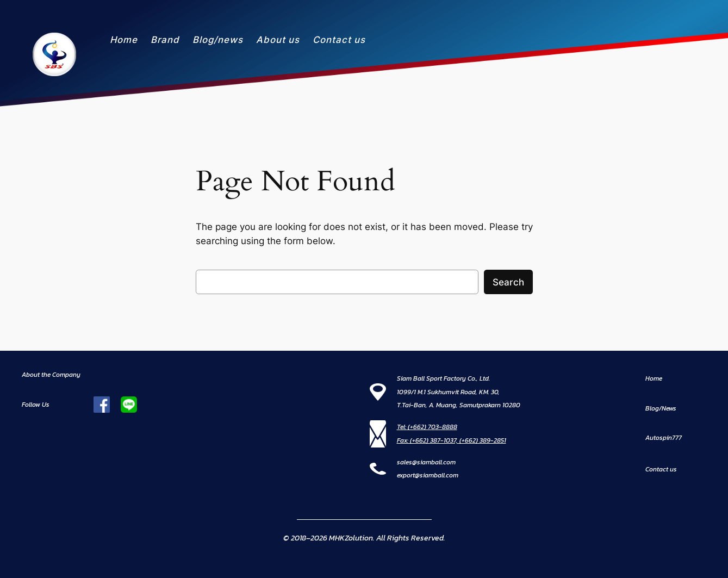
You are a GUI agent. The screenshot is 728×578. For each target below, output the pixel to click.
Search (508, 282)
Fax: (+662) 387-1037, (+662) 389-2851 (452, 440)
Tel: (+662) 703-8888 (427, 427)
